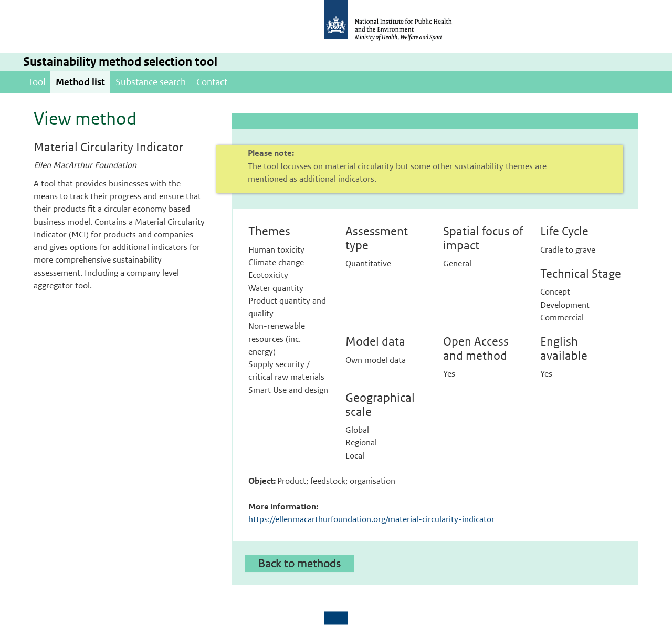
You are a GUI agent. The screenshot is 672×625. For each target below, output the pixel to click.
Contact (212, 82)
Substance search (151, 82)
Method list (80, 82)
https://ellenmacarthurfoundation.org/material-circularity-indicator (371, 519)
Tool (36, 82)
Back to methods (300, 563)
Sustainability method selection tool (120, 62)
